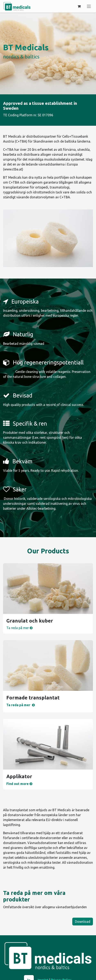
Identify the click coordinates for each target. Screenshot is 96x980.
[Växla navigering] (89, 6)
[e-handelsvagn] (79, 6)
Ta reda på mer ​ (20, 628)
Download (83, 922)
